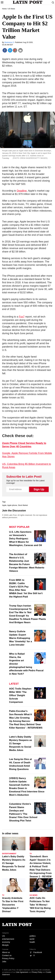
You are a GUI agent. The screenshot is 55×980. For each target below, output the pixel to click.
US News (11, 9)
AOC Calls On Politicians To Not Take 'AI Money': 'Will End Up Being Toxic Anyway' (40, 905)
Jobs (4, 962)
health (32, 942)
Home (4, 9)
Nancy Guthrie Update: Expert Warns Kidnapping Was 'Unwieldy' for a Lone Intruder (21, 638)
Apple (4, 505)
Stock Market (23, 505)
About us (6, 952)
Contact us (7, 955)
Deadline (22, 191)
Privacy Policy (8, 958)
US (3, 936)
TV (31, 854)
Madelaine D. (10, 42)
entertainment (8, 939)
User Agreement (22, 972)
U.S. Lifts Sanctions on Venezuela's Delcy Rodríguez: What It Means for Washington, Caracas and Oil (26, 539)
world (32, 939)
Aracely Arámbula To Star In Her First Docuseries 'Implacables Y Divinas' (13, 905)
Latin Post (27, 2)
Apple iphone (12, 505)
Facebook (38, 952)
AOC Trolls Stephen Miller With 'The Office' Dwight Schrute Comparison (20, 695)
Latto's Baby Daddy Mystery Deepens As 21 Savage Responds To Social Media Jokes (14, 863)
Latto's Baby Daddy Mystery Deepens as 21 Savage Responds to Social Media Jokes (21, 743)
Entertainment (9, 854)
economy (6, 942)
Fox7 (22, 317)
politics (33, 936)
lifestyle (5, 945)
